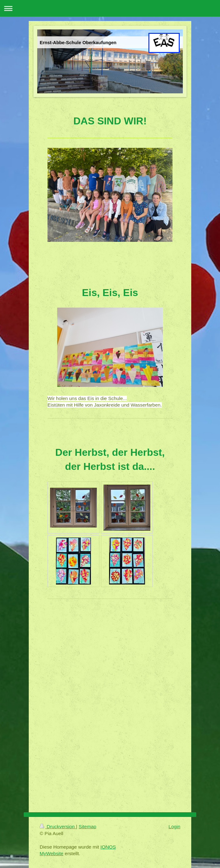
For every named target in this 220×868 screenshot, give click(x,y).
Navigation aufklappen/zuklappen (110, 8)
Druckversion (58, 826)
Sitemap (87, 826)
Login (174, 826)
